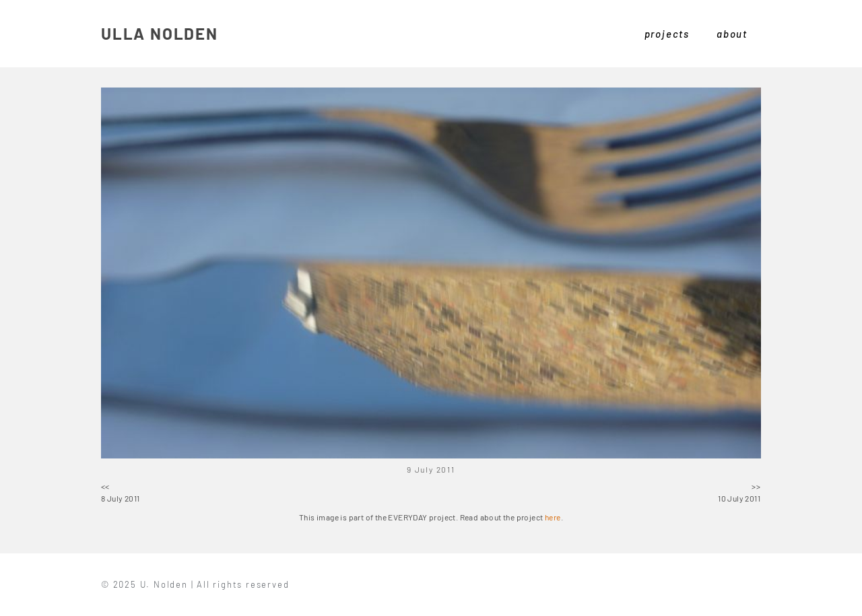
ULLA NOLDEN (160, 33)
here (553, 517)
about (732, 34)
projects (667, 34)
